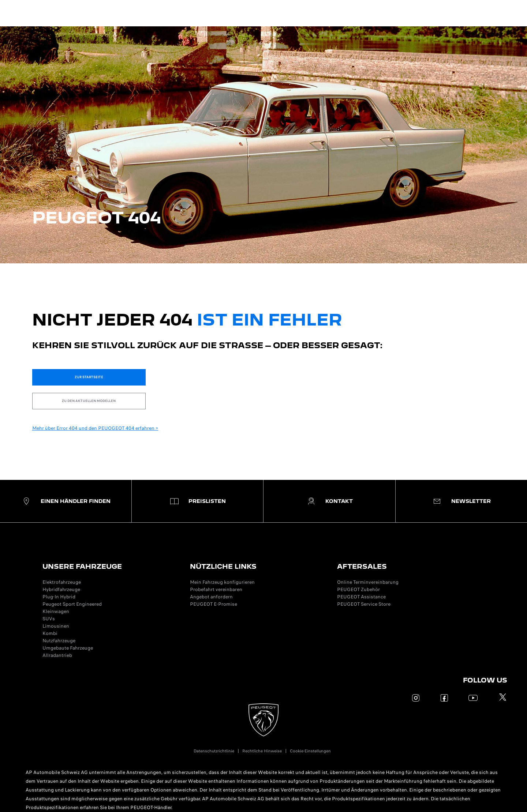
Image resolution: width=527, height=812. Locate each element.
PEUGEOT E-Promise (214, 604)
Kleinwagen (56, 611)
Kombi (50, 633)
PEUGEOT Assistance (361, 597)
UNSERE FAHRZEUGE (82, 566)
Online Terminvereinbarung (368, 582)
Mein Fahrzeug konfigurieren (222, 582)
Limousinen (56, 626)
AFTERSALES (362, 566)
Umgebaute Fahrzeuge (68, 648)
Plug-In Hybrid (59, 597)
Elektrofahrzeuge (62, 582)
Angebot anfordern (211, 597)
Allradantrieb (57, 655)
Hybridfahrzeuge (61, 589)
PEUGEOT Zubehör (358, 589)
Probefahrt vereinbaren (216, 589)
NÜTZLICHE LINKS (223, 566)
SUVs (49, 619)
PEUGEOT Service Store (364, 604)
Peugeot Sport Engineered (72, 604)
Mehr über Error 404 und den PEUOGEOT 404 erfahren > (95, 428)
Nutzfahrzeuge (59, 641)
